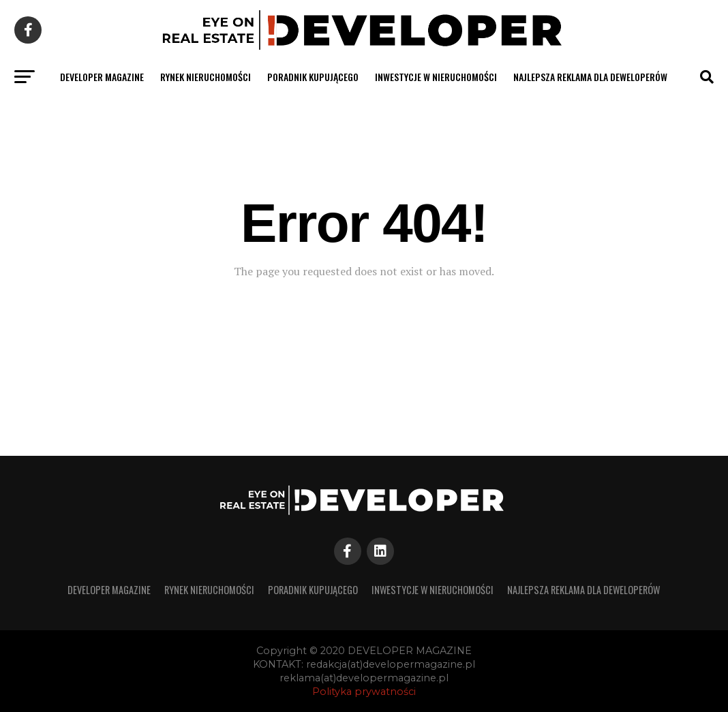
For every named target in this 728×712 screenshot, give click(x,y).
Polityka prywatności (364, 692)
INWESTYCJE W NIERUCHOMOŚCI (436, 77)
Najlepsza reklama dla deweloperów (590, 77)
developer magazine (102, 77)
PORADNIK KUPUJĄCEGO (313, 77)
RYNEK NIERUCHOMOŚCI (206, 77)
